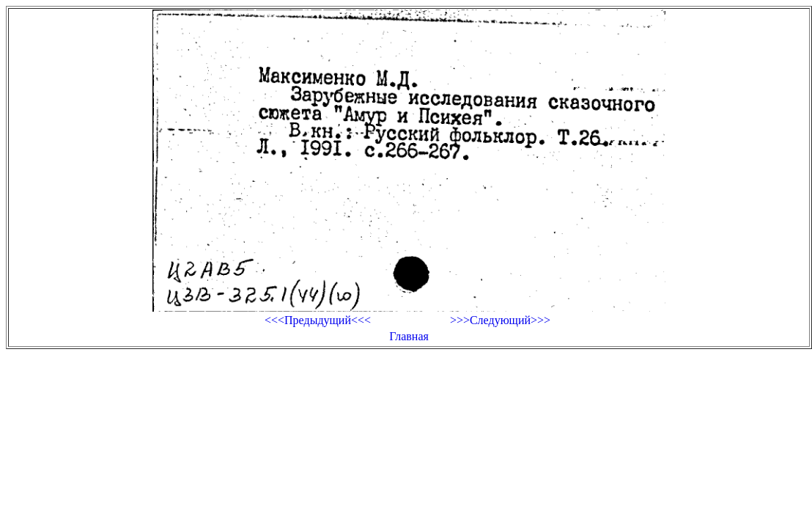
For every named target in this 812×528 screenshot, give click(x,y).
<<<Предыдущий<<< (318, 320)
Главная (409, 336)
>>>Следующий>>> (500, 320)
